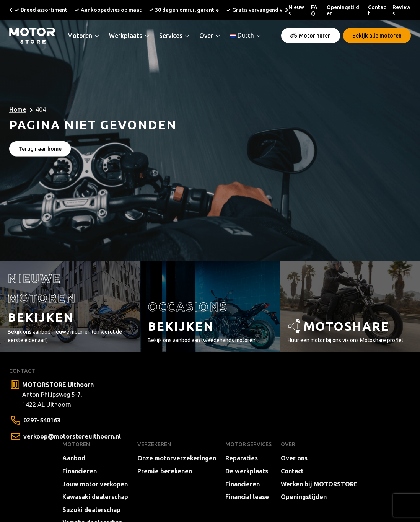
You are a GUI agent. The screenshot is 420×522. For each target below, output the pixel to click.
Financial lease (247, 497)
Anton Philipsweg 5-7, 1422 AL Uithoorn (58, 394)
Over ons (294, 458)
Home (18, 109)
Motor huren (311, 36)
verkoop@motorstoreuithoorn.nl (72, 436)
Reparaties (242, 458)
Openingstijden (304, 497)
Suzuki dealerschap (91, 510)
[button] (11, 10)
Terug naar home (40, 148)
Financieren (80, 471)
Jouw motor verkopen (95, 484)
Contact (292, 471)
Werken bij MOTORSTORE (319, 484)
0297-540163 (42, 420)
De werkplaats (247, 471)
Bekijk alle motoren (377, 36)
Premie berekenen (165, 471)
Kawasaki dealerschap (95, 497)
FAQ (314, 10)
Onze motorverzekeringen (177, 458)
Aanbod (74, 458)
